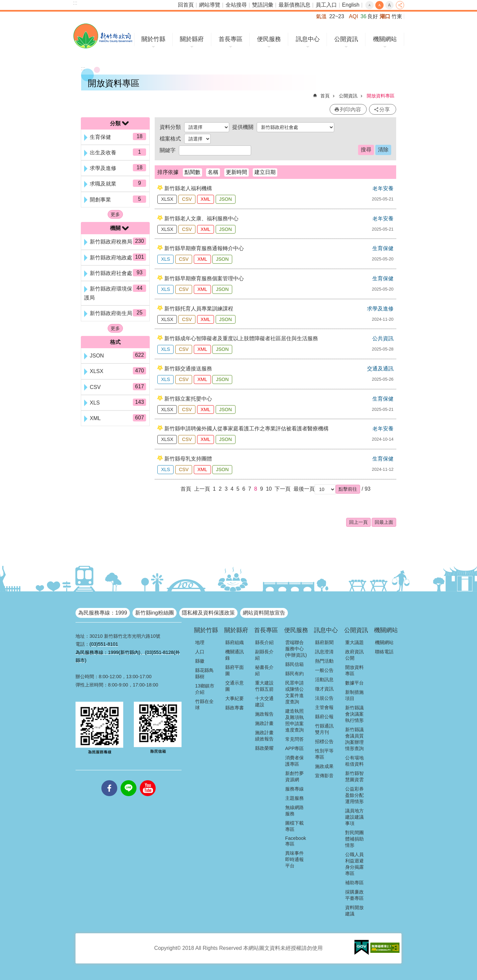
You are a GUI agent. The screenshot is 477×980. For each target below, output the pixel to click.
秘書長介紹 (264, 670)
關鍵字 (168, 150)
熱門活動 (324, 661)
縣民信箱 (294, 664)
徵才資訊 (324, 689)
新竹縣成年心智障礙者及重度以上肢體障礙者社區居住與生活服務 (241, 338)
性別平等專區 (324, 754)
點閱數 (192, 172)
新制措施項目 (354, 695)
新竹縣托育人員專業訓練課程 (199, 309)
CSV (187, 199)
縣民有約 (294, 674)
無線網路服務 (294, 811)
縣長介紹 (264, 642)
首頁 (325, 96)
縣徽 (200, 661)
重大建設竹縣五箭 (264, 686)
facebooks (109, 780)
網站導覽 (210, 5)
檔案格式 (170, 139)
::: (75, 3)
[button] (348, 489)
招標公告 (324, 741)
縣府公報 (324, 717)
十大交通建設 (264, 702)
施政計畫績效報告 (264, 736)
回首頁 (186, 5)
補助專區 (354, 883)
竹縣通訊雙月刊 (324, 729)
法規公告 (324, 698)
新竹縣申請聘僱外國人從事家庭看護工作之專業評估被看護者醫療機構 (246, 429)
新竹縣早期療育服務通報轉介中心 (204, 248)
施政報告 (264, 714)
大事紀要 (235, 698)
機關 (115, 228)
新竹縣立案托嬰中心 (188, 399)
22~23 (337, 16)
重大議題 (354, 642)
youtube (148, 780)
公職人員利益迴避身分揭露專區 (354, 864)
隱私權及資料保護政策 (208, 613)
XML (206, 199)
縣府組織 (235, 642)
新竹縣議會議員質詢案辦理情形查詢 (354, 739)
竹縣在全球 (204, 705)
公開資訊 (346, 39)
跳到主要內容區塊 (3, 3)
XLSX (167, 199)
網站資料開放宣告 (264, 613)
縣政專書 (235, 708)
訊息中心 (308, 39)
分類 (115, 123)
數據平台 (354, 683)
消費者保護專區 (294, 761)
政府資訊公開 (354, 655)
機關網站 (385, 39)
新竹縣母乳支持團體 (188, 459)
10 (269, 489)
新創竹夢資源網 (294, 776)
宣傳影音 (324, 776)
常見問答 (294, 739)
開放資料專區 (381, 96)
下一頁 (283, 489)
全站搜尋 (236, 5)
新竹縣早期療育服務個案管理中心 (204, 278)
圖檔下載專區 (294, 826)
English (351, 5)
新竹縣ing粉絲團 (155, 613)
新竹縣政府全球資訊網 (103, 36)
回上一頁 (358, 522)
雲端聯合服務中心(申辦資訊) (296, 649)
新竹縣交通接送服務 (188, 369)
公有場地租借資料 (354, 761)
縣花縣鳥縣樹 (204, 673)
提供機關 (243, 127)
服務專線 (294, 789)
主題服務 (294, 798)
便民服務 (269, 39)
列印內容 (350, 109)
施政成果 (324, 766)
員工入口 (326, 5)
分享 (400, 5)
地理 (200, 642)
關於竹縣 (153, 39)
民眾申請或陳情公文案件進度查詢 (294, 692)
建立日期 (265, 172)
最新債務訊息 (294, 5)
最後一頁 (304, 489)
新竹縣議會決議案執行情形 (354, 714)
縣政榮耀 (264, 748)
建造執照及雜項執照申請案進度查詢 (294, 720)
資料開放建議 (354, 911)
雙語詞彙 (263, 5)
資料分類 (170, 127)
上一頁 (202, 489)
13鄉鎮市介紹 (205, 689)
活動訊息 (324, 680)
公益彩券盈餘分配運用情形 (354, 795)
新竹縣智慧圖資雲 (354, 776)
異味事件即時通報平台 (294, 859)
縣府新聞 (324, 642)
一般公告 (324, 670)
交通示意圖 (235, 686)
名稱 (213, 172)
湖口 (385, 16)
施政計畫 (264, 723)
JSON (226, 199)
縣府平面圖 (235, 670)
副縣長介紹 (264, 655)
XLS (165, 259)
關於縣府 (192, 39)
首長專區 (231, 39)
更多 (115, 214)
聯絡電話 (384, 652)
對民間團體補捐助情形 (354, 839)
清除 (383, 150)
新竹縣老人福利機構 (188, 188)
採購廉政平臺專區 (354, 895)
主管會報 (324, 707)
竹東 (397, 16)
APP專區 (295, 748)
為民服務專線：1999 (103, 613)
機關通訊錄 (235, 655)
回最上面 (384, 522)
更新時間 (237, 172)
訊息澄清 (324, 652)
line (129, 780)
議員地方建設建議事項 (354, 817)
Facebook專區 (296, 841)
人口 (200, 652)
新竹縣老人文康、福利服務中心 (201, 218)
